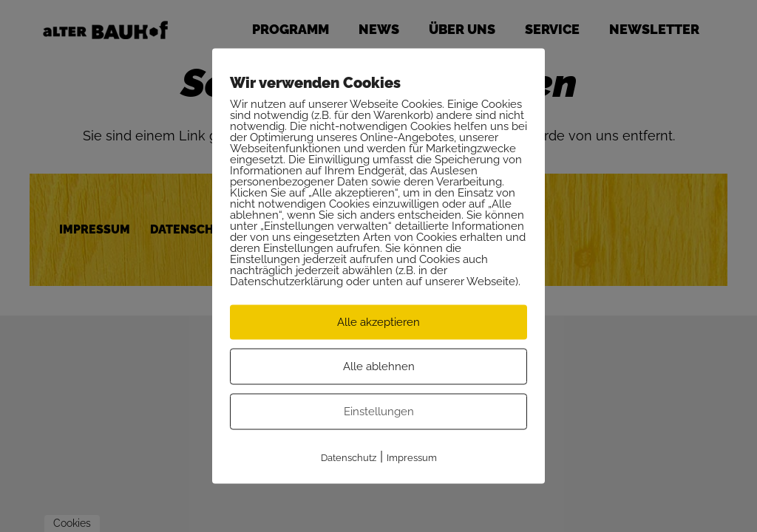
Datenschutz (349, 458)
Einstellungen (379, 412)
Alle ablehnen (379, 366)
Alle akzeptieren (378, 322)
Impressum (412, 458)
